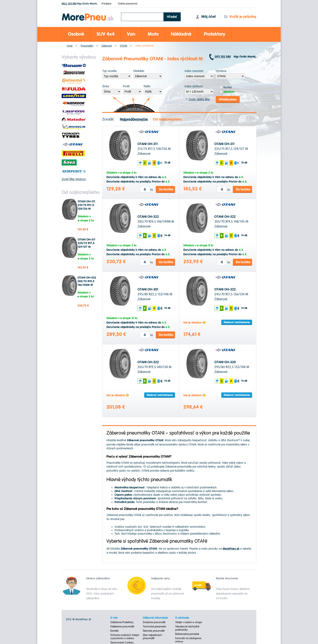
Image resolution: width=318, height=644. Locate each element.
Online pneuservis (128, 4)
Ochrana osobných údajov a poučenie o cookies (125, 637)
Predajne (106, 4)
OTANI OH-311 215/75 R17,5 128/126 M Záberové (86, 207)
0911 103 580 (69, 4)
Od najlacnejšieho (167, 119)
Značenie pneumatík (154, 622)
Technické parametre (154, 626)
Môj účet (206, 17)
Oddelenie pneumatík (122, 626)
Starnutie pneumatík (154, 631)
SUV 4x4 (106, 34)
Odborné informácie (155, 618)
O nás (114, 618)
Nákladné (181, 34)
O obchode (182, 618)
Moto (153, 34)
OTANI (124, 46)
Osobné (76, 34)
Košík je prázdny (240, 17)
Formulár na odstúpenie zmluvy (188, 640)
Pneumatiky (87, 46)
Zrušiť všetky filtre (197, 99)
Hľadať (172, 17)
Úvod (70, 46)
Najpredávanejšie (134, 119)
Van (131, 34)
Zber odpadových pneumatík (152, 637)
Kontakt (114, 631)
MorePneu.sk (83, 619)
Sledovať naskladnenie (237, 322)
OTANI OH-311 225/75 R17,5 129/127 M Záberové (86, 245)
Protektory (215, 34)
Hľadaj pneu (228, 99)
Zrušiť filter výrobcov (74, 179)
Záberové (107, 46)
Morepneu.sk (88, 14)
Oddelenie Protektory (122, 622)
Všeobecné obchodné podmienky (187, 628)
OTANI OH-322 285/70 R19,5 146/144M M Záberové (87, 283)
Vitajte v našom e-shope (189, 622)
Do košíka (166, 189)
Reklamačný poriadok (187, 634)
